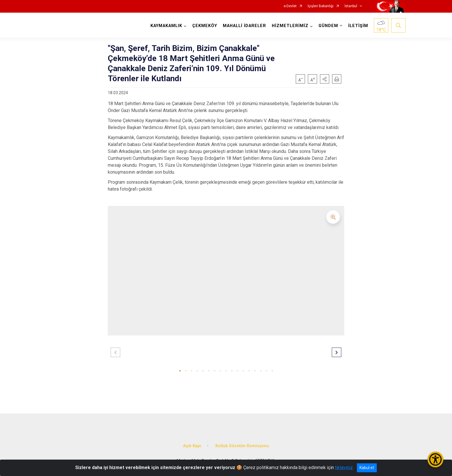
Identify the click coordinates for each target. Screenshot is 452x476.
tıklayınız (344, 468)
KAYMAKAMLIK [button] (166, 26)
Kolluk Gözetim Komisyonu (242, 446)
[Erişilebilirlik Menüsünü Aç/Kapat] (435, 459)
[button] (325, 79)
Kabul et (367, 468)
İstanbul (351, 6)
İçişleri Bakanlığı (321, 6)
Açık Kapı (192, 446)
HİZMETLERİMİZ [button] (290, 26)
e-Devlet (290, 6)
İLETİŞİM (358, 26)
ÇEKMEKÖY (205, 26)
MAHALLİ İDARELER (244, 26)
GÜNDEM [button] (328, 26)
